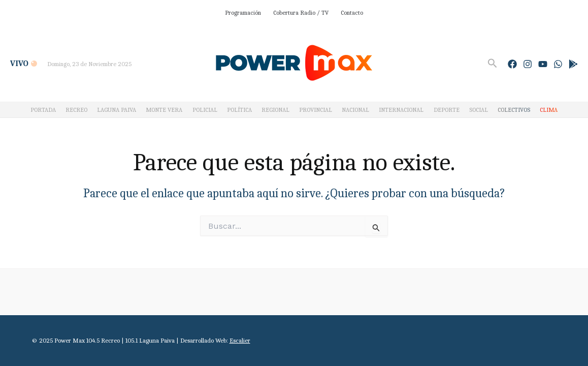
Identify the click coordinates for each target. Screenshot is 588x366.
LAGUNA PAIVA (117, 110)
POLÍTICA (239, 110)
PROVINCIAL (316, 110)
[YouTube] (543, 64)
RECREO (76, 110)
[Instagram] (528, 64)
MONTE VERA (164, 110)
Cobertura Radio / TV (301, 13)
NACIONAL (355, 110)
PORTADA (43, 110)
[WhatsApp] (558, 64)
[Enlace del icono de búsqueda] (493, 64)
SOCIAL (479, 110)
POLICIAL (205, 110)
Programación (243, 13)
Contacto (352, 13)
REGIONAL (275, 110)
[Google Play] (573, 64)
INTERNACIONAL (401, 110)
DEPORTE (447, 110)
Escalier (240, 340)
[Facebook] (512, 64)
